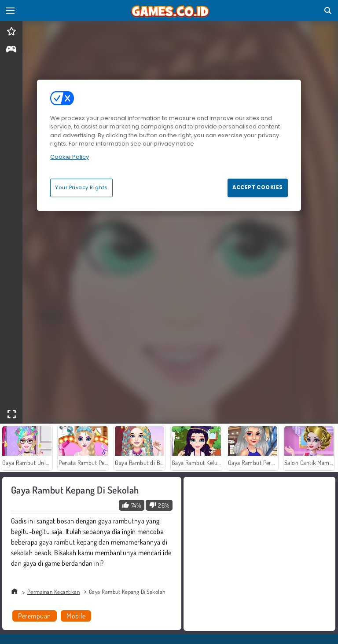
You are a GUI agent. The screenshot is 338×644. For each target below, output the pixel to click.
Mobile (76, 616)
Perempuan (34, 616)
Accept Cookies (258, 187)
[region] (169, 145)
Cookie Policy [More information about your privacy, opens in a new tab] (70, 157)
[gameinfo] (11, 50)
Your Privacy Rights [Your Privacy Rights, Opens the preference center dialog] (81, 187)
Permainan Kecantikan (54, 592)
